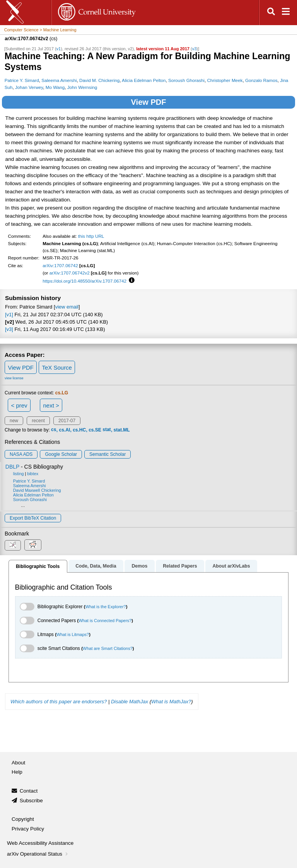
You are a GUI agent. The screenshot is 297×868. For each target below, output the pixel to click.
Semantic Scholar (108, 454)
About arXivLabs (231, 566)
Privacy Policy (28, 829)
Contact (29, 791)
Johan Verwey (29, 87)
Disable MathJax (130, 702)
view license (14, 378)
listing (19, 474)
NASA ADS (21, 454)
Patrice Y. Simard (22, 80)
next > (51, 405)
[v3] (9, 329)
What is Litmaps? (73, 634)
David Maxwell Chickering (37, 490)
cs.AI (64, 430)
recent (38, 421)
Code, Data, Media (96, 566)
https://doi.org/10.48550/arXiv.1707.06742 (84, 281)
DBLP (12, 467)
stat (107, 430)
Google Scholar (61, 454)
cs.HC (79, 430)
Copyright (23, 819)
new (14, 421)
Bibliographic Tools (38, 566)
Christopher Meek (225, 80)
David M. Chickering (99, 80)
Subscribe (31, 801)
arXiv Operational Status (38, 854)
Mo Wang (55, 87)
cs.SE (95, 430)
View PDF (149, 102)
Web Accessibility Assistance (40, 843)
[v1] (9, 315)
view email (67, 307)
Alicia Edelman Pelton (144, 80)
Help (17, 772)
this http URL (91, 236)
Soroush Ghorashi (186, 80)
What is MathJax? (171, 702)
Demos (139, 566)
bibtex (33, 474)
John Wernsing (82, 87)
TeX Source (57, 367)
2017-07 (67, 421)
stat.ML (122, 430)
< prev (19, 405)
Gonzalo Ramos (261, 80)
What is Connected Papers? (105, 621)
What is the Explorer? (106, 607)
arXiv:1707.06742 (60, 265)
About (18, 763)
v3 (195, 49)
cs (54, 430)
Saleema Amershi (59, 80)
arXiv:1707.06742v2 (70, 273)
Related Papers (180, 566)
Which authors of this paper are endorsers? (59, 702)
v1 (59, 49)
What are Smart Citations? (108, 648)
